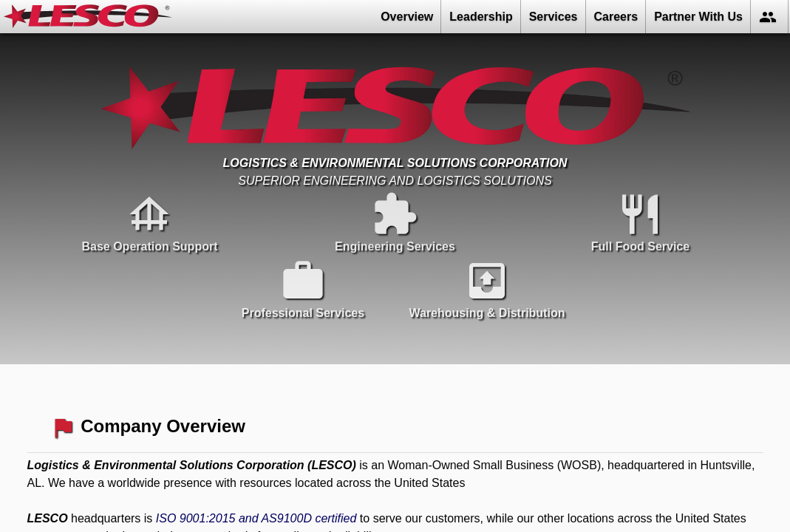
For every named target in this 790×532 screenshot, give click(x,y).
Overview (407, 17)
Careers (616, 17)
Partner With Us (698, 17)
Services (554, 17)
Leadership (481, 17)
